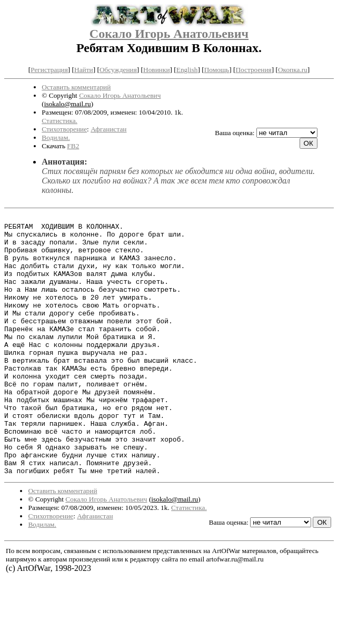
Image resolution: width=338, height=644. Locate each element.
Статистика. (59, 121)
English (187, 70)
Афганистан (108, 129)
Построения (253, 70)
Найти (84, 70)
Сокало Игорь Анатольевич (169, 34)
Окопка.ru (293, 70)
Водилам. (56, 137)
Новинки (156, 70)
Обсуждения (118, 70)
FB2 (73, 146)
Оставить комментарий (76, 87)
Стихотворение (64, 129)
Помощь (217, 70)
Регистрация (49, 70)
